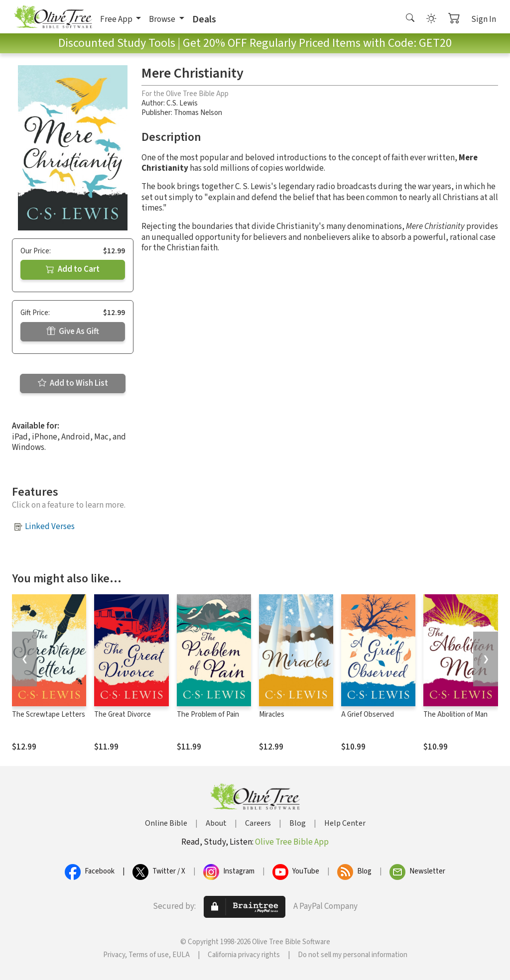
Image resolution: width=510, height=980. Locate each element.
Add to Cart (73, 269)
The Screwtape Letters (49, 714)
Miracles (272, 714)
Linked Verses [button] (50, 527)
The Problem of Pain (208, 714)
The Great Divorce (123, 714)
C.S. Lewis (182, 103)
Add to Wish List (73, 383)
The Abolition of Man (455, 714)
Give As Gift (73, 331)
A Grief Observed (368, 714)
